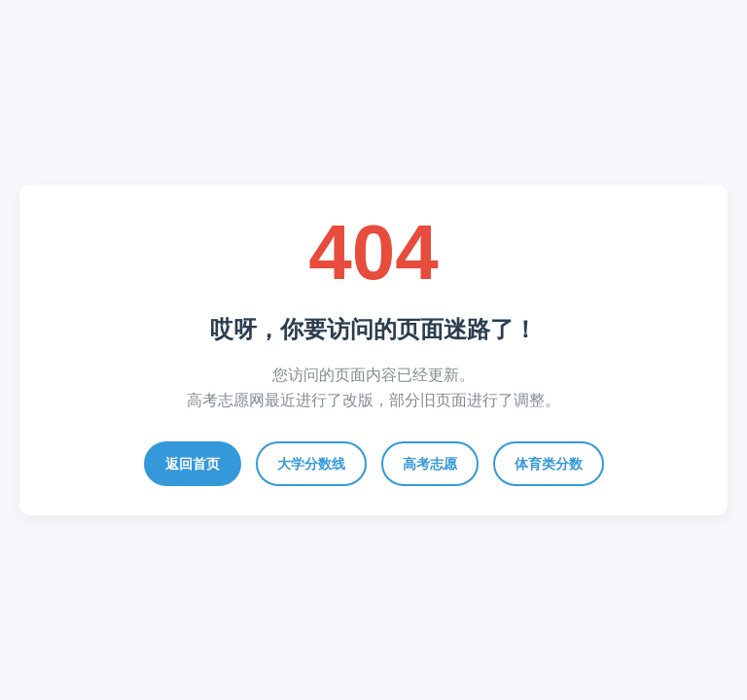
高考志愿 (430, 464)
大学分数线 (311, 464)
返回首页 (193, 464)
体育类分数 (549, 464)
